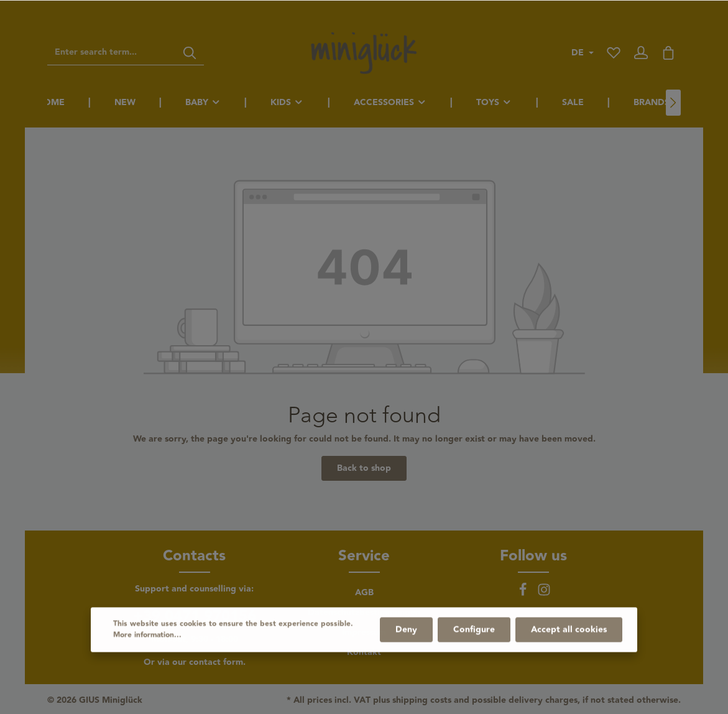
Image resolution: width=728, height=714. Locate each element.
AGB (364, 593)
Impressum (364, 633)
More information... (147, 667)
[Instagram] (544, 594)
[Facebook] (524, 594)
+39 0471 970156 (195, 617)
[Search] (190, 53)
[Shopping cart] (668, 53)
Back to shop (364, 468)
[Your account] (641, 53)
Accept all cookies (569, 661)
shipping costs (422, 701)
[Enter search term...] (112, 53)
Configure (474, 661)
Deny (406, 661)
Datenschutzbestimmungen (364, 613)
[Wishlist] (614, 53)
